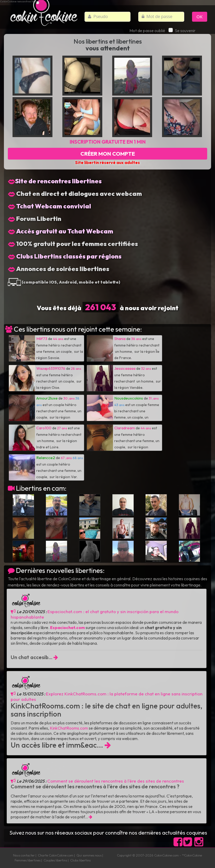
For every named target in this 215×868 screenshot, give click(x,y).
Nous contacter (24, 855)
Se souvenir (182, 31)
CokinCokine (163, 855)
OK (200, 17)
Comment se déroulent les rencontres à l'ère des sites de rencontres (116, 781)
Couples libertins (55, 860)
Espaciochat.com (67, 627)
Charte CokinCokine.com (56, 855)
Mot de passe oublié (147, 31)
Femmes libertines (28, 860)
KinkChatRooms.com (69, 728)
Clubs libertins (80, 860)
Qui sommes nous (89, 855)
